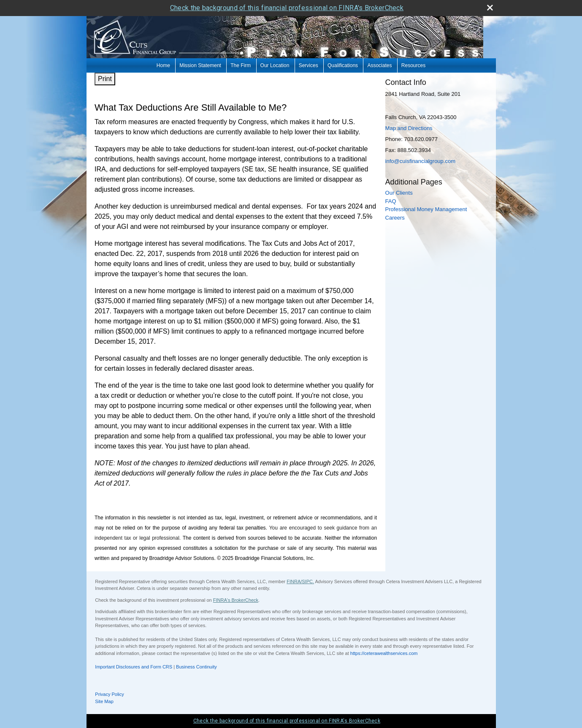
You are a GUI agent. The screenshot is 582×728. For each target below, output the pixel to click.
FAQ (391, 201)
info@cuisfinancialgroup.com (420, 161)
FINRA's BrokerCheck (236, 600)
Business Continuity (196, 667)
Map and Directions (409, 128)
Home (163, 65)
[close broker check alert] (490, 8)
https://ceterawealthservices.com (384, 653)
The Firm (241, 65)
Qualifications (343, 65)
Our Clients (399, 193)
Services (309, 65)
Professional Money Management (426, 209)
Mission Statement (200, 65)
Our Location (275, 65)
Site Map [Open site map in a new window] (104, 701)
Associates (379, 65)
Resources (413, 65)
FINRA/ (294, 581)
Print (105, 79)
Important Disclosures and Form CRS (134, 667)
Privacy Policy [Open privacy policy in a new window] (109, 694)
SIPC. (308, 581)
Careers (395, 218)
